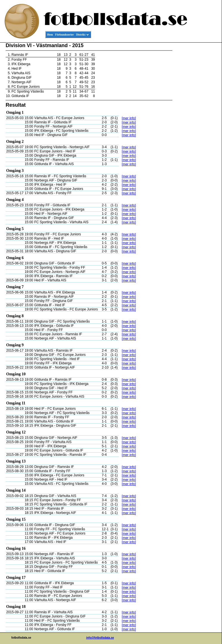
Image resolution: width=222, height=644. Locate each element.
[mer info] (129, 118)
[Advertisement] (196, 129)
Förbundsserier (65, 35)
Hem (50, 35)
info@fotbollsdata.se (100, 638)
